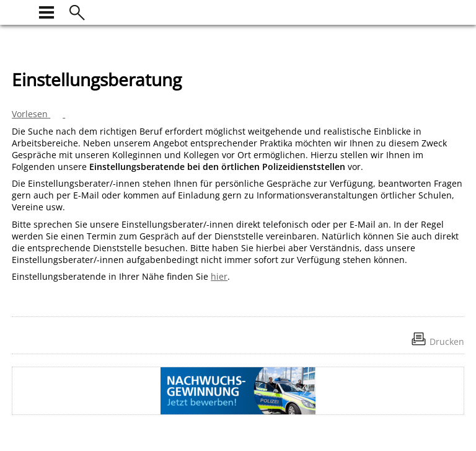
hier (219, 276)
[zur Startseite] (19, 11)
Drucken (447, 342)
